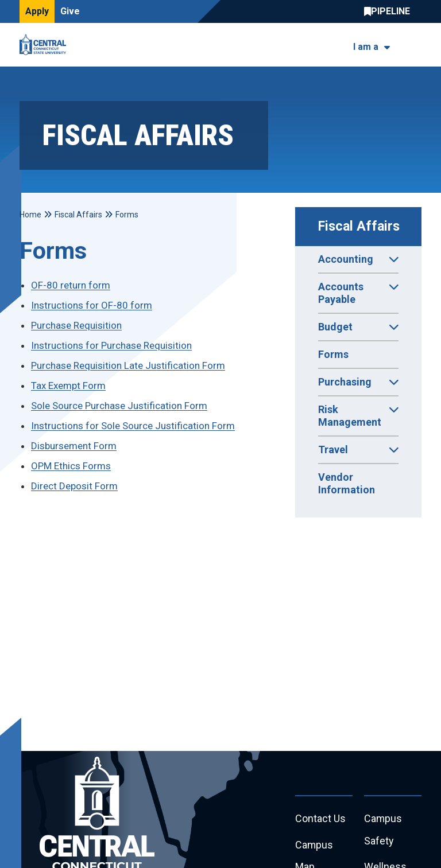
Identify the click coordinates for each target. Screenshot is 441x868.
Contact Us (320, 819)
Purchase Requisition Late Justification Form (128, 365)
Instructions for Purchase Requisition (111, 345)
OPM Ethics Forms (71, 466)
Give (70, 11)
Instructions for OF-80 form (92, 305)
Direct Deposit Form (74, 486)
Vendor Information (347, 483)
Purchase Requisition (76, 325)
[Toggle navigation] (414, 45)
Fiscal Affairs (359, 226)
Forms (333, 354)
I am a (366, 47)
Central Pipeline (390, 11)
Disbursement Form (74, 446)
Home (30, 215)
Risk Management (358, 419)
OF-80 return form (71, 285)
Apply (37, 11)
